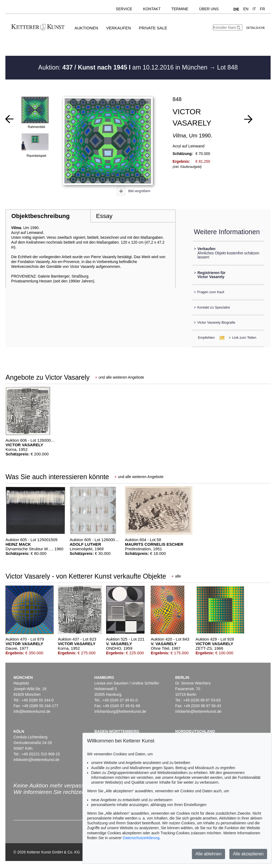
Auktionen (86, 28)
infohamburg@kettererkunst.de (120, 711)
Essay (104, 216)
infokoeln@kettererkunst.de (37, 760)
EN (246, 9)
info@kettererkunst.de (32, 711)
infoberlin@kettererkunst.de (198, 711)
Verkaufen (119, 28)
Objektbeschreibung (40, 216)
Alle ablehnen (208, 854)
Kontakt (152, 9)
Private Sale (153, 28)
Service (124, 9)
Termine (180, 9)
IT (254, 9)
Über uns (209, 9)
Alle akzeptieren (248, 854)
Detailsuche (256, 28)
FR (262, 9)
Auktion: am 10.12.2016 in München (124, 67)
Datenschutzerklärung (141, 838)
